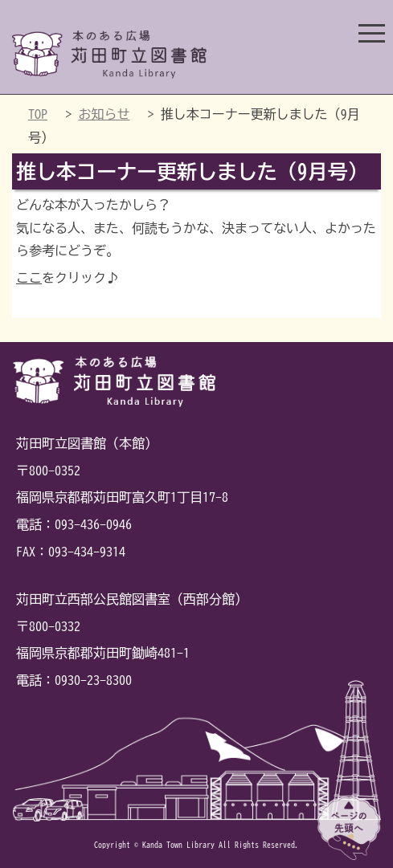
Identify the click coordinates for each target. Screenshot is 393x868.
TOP (38, 114)
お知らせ (104, 114)
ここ (29, 278)
